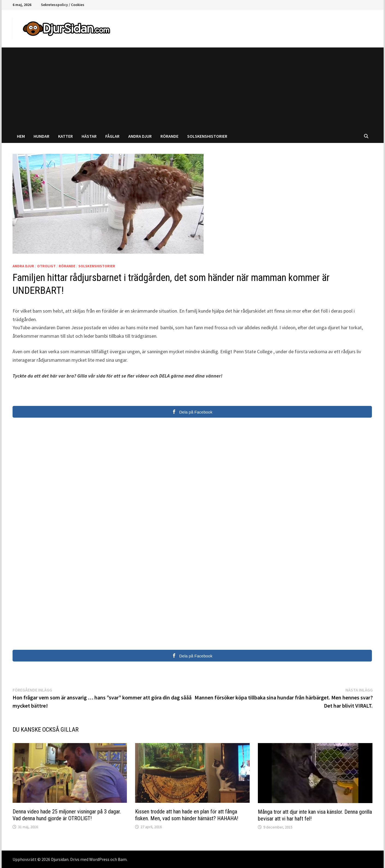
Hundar (41, 136)
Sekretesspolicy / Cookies (63, 5)
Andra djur (140, 136)
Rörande (169, 136)
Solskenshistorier (207, 136)
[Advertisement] (193, 88)
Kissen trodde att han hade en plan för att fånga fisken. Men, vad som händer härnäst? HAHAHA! (187, 815)
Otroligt (46, 266)
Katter (65, 136)
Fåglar (112, 136)
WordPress (99, 859)
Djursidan (60, 859)
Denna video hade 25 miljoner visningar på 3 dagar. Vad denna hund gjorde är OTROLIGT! (67, 815)
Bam (122, 859)
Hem (21, 136)
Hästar (89, 136)
